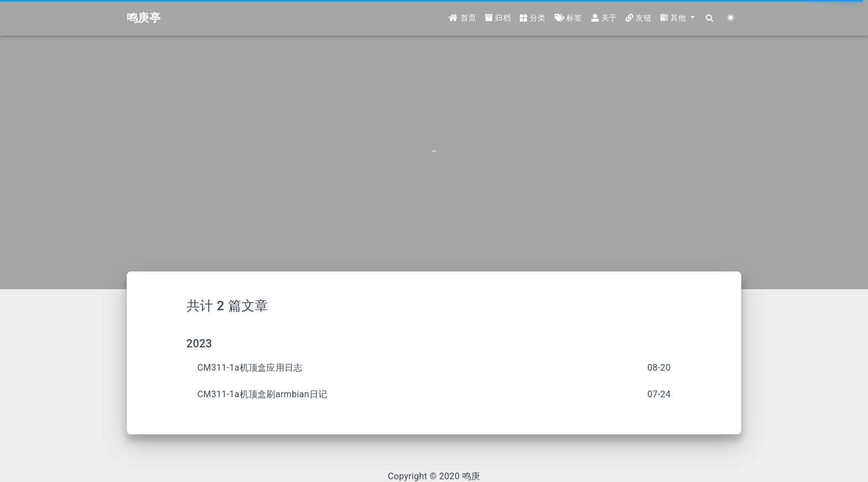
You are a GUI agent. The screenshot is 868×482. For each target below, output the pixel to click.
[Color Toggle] (731, 18)
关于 (604, 18)
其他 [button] (675, 18)
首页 (463, 18)
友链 (639, 18)
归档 (498, 18)
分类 (533, 18)
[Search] (710, 18)
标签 (569, 18)
